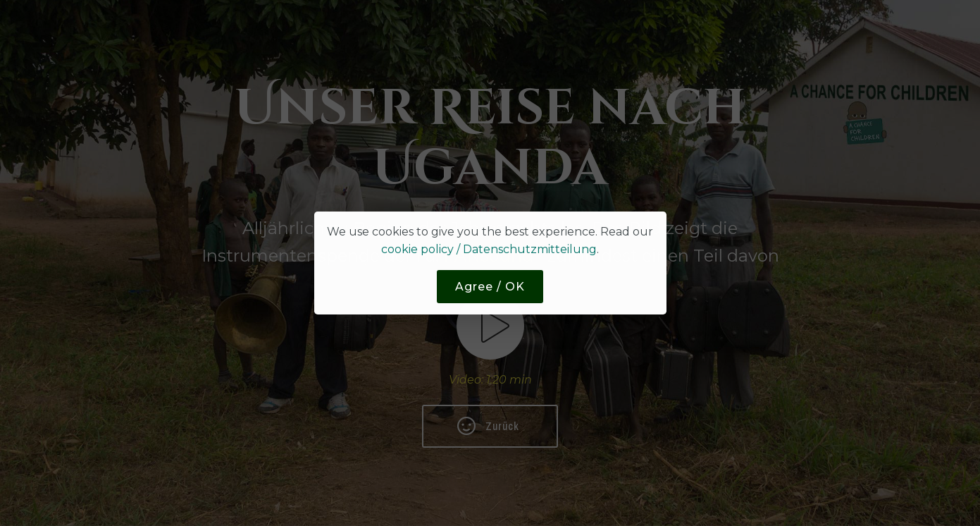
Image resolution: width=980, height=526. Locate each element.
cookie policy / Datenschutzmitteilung (489, 249)
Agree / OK (490, 287)
